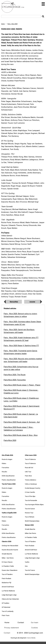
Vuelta (27, 562)
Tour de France (30, 570)
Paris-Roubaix (6, 578)
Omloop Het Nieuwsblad (10, 546)
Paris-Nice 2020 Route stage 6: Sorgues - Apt (22, 422)
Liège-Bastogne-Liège (9, 595)
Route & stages (7, 459)
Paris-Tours (6, 615)
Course (32, 302)
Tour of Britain (30, 517)
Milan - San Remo (8, 558)
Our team (35, 622)
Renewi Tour (29, 513)
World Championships (32, 521)
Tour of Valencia (30, 459)
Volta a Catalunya (31, 484)
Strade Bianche (7, 554)
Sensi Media (31, 638)
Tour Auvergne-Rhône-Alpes (34, 504)
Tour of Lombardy (8, 611)
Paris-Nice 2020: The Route (15, 375)
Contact (7, 633)
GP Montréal (6, 607)
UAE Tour (28, 472)
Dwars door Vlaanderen (10, 570)
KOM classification (8, 476)
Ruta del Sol (29, 468)
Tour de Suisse (30, 509)
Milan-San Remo (30, 533)
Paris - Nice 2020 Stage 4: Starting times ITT (21, 345)
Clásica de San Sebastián (10, 599)
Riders (4, 463)
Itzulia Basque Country (33, 488)
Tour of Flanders (7, 574)
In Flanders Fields (8, 566)
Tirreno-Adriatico (30, 480)
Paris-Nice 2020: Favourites (15, 380)
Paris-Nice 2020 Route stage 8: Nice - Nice (21, 435)
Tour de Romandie (31, 500)
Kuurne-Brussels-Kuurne (10, 550)
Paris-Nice (28, 476)
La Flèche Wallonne (8, 591)
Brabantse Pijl (6, 583)
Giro (26, 566)
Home (3, 24)
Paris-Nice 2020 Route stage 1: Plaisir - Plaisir (22, 385)
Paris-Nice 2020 (10, 440)
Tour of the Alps (30, 496)
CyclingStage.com (14, 7)
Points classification (9, 480)
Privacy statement (12, 628)
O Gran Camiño (30, 492)
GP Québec (6, 603)
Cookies (35, 628)
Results (4, 472)
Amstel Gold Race (8, 587)
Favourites (14, 302)
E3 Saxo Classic (7, 562)
